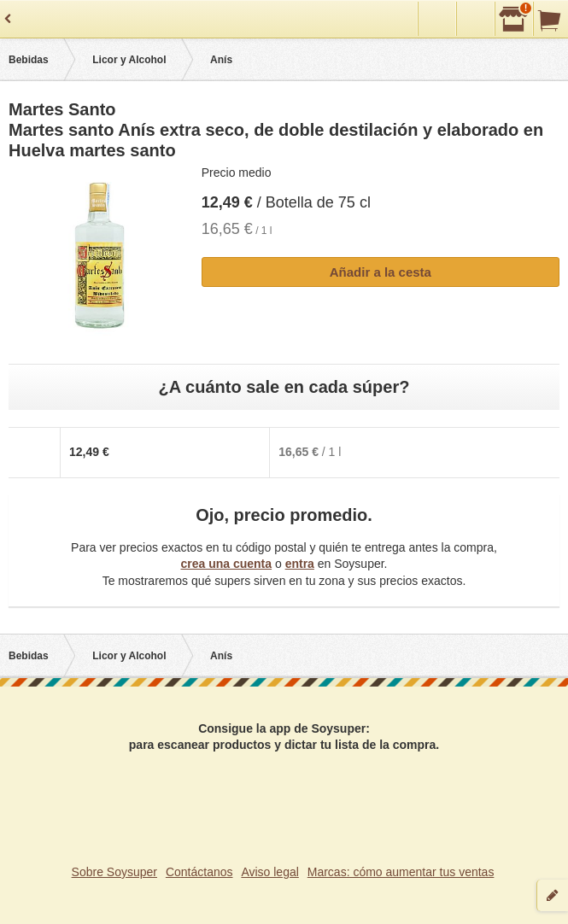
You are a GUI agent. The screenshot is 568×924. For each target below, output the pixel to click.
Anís (221, 60)
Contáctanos (199, 872)
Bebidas (29, 60)
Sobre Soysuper (114, 872)
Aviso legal (269, 872)
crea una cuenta (226, 564)
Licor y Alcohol (129, 60)
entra (300, 564)
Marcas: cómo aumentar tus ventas (401, 872)
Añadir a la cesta (381, 272)
